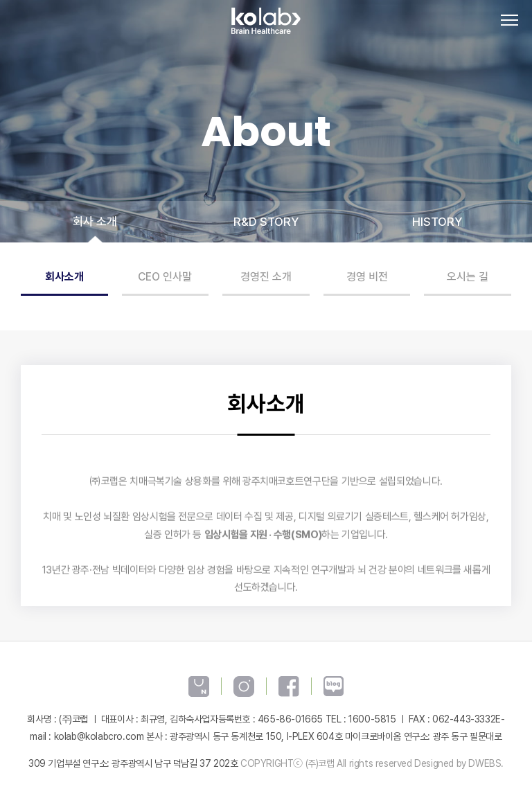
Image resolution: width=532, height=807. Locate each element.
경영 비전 (367, 277)
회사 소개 (95, 222)
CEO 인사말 (165, 277)
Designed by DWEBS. (459, 763)
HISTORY (437, 222)
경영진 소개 (266, 277)
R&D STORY (266, 222)
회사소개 (64, 277)
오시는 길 (468, 277)
